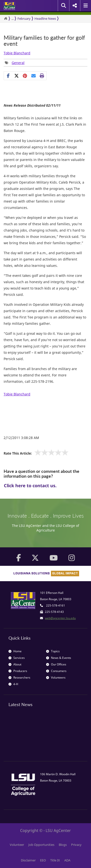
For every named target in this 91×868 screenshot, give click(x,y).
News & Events (59, 658)
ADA (67, 860)
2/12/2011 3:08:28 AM (21, 438)
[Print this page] (42, 76)
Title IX (55, 860)
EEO (43, 860)
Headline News (45, 19)
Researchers (19, 677)
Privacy (76, 845)
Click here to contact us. (30, 485)
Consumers (56, 671)
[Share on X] (17, 76)
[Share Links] (25, 76)
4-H (13, 684)
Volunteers (56, 677)
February (24, 19)
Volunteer (17, 845)
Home (15, 651)
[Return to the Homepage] (6, 19)
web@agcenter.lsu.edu (60, 618)
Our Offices (56, 664)
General (18, 63)
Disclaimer (28, 860)
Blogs (63, 845)
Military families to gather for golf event (44, 41)
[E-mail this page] (34, 76)
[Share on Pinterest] (25, 76)
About (15, 664)
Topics (53, 651)
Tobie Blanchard (17, 53)
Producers (18, 671)
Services (17, 658)
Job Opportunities (41, 845)
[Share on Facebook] (8, 76)
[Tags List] (15, 63)
